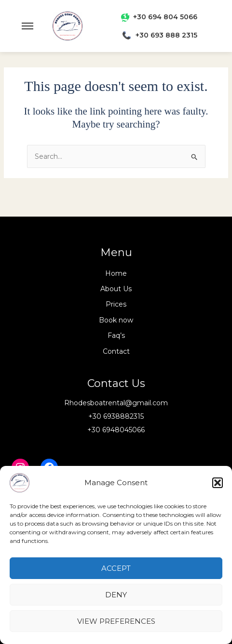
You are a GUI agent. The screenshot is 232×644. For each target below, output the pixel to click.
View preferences (116, 621)
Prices (116, 304)
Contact (116, 351)
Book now (116, 320)
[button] (218, 483)
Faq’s (116, 335)
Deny (116, 595)
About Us (116, 289)
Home (116, 273)
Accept (116, 568)
